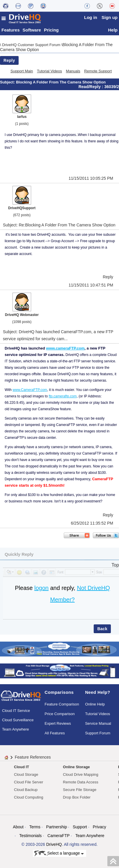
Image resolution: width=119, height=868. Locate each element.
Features (11, 30)
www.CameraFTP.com (30, 390)
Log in (91, 17)
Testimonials (30, 836)
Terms (35, 827)
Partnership (57, 827)
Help (113, 30)
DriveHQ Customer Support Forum (32, 45)
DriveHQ (54, 844)
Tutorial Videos (49, 71)
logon (41, 588)
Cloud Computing (29, 797)
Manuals (73, 71)
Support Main (22, 71)
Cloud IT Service (16, 711)
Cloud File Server (29, 782)
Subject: (8, 82)
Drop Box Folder (77, 797)
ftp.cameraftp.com (63, 396)
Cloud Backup (26, 790)
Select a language (59, 853)
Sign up (110, 17)
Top (115, 565)
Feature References (33, 757)
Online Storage (76, 767)
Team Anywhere (16, 729)
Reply (9, 60)
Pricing (51, 30)
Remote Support (98, 71)
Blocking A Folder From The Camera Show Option (61, 82)
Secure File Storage (80, 790)
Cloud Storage (26, 774)
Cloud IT (22, 767)
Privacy (100, 827)
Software (32, 30)
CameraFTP (58, 836)
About (18, 827)
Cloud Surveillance (18, 720)
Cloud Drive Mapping (80, 774)
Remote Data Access (80, 782)
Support (80, 827)
